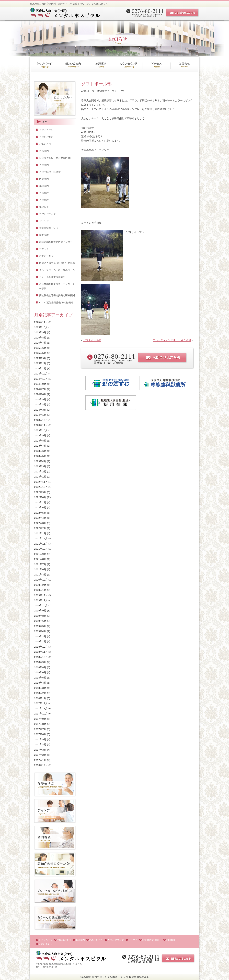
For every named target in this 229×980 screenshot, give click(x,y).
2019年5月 (40, 626)
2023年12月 (41, 420)
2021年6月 (40, 569)
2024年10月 (41, 379)
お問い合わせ (46, 256)
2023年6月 (40, 451)
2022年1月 (40, 533)
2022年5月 (40, 513)
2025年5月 (40, 353)
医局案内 (44, 179)
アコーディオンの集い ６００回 (172, 340)
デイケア (44, 221)
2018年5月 (40, 678)
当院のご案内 (46, 137)
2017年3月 (40, 750)
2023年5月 (40, 456)
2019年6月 (40, 621)
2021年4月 (40, 575)
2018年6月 (40, 672)
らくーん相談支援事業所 (52, 277)
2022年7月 (40, 502)
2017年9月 (40, 719)
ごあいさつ (45, 144)
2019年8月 (40, 616)
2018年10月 (41, 657)
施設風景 (44, 207)
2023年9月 (40, 435)
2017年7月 (40, 729)
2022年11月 (41, 482)
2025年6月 (40, 348)
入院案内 (44, 165)
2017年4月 (40, 744)
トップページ (46, 130)
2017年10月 (41, 714)
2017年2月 (40, 755)
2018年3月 (40, 688)
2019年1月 (40, 641)
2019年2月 (40, 636)
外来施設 (44, 193)
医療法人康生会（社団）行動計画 (57, 263)
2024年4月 (40, 404)
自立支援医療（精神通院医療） (56, 158)
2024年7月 (40, 389)
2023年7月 (40, 446)
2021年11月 (41, 544)
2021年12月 (41, 538)
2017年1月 (40, 760)
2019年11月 (41, 600)
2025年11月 (41, 322)
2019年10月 (41, 605)
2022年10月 (41, 487)
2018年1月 (40, 698)
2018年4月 (40, 683)
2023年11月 (41, 425)
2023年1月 (40, 477)
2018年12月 (41, 647)
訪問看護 (44, 235)
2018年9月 (40, 662)
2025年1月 (40, 368)
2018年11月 (41, 652)
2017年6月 (40, 734)
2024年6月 (40, 394)
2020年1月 (40, 590)
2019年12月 (41, 595)
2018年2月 (40, 693)
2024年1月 (40, 415)
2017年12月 (41, 703)
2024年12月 (41, 374)
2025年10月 (41, 327)
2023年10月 (41, 430)
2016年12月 (41, 765)
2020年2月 (40, 585)
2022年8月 (40, 497)
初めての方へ (96, 940)
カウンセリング (48, 214)
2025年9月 (40, 332)
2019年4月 (40, 631)
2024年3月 (40, 410)
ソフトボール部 (92, 340)
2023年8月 (40, 441)
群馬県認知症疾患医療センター (56, 242)
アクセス (44, 249)
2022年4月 (40, 518)
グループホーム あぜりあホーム (57, 270)
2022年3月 (40, 523)
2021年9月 (40, 554)
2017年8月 (40, 724)
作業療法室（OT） (49, 228)
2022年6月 (40, 507)
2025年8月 (40, 338)
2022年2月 (40, 528)
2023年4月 (40, 461)
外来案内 (44, 151)
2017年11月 (41, 708)
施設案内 (44, 186)
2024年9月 (40, 384)
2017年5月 (40, 739)
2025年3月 (40, 358)
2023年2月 (40, 472)
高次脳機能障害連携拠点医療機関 (57, 295)
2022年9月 (40, 492)
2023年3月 (40, 466)
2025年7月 (40, 343)
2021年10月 (41, 549)
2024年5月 (40, 399)
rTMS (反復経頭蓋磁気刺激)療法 (56, 303)
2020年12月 (41, 580)
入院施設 (44, 200)
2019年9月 (40, 611)
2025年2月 (40, 363)
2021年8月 (40, 559)
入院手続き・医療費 (50, 172)
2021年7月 (40, 564)
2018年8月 (40, 667)
